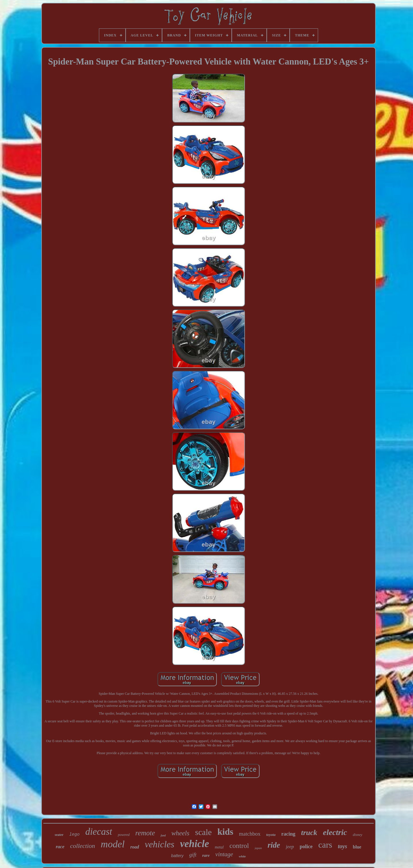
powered (124, 835)
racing (288, 834)
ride (274, 845)
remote (145, 833)
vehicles (160, 844)
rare (206, 855)
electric (335, 832)
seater (59, 835)
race (60, 847)
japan (258, 848)
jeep (290, 847)
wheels (181, 833)
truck (309, 833)
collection (83, 846)
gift (193, 855)
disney (358, 835)
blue (357, 847)
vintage (224, 854)
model (113, 844)
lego (74, 835)
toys (342, 846)
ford (163, 835)
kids (225, 832)
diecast (99, 832)
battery (177, 856)
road (135, 847)
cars (325, 845)
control (239, 846)
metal (219, 847)
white (242, 856)
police (306, 846)
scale (203, 832)
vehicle (195, 844)
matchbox (250, 834)
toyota (271, 835)
